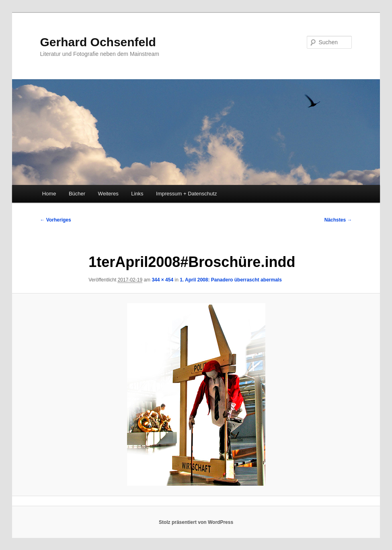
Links (137, 194)
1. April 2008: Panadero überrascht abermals (231, 280)
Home (49, 194)
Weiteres (108, 194)
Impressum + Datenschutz (186, 194)
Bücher (77, 194)
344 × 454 (162, 280)
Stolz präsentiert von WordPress (196, 522)
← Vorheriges (56, 220)
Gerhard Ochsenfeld (98, 42)
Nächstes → (338, 220)
